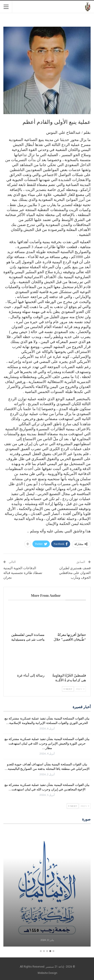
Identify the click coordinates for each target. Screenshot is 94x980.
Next (68, 689)
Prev (80, 689)
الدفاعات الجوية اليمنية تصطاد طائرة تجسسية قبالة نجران (23, 573)
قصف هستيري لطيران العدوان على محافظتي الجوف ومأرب (75, 573)
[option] (47, 888)
